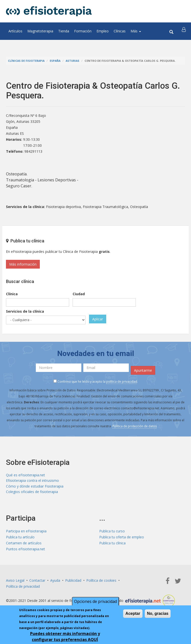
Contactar (37, 582)
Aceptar (133, 613)
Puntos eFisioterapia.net (25, 550)
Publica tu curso (112, 533)
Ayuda (55, 582)
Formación (83, 31)
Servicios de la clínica (25, 311)
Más (136, 31)
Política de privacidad (23, 588)
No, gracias (158, 613)
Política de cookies (101, 582)
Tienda (64, 31)
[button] (184, 31)
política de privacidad (122, 382)
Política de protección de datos (135, 426)
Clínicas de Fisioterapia (27, 61)
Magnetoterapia (40, 31)
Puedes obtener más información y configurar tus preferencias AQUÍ (65, 637)
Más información (23, 264)
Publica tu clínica (112, 544)
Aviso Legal (15, 582)
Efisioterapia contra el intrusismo (32, 481)
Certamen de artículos (24, 544)
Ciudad (79, 294)
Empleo (103, 31)
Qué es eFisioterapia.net (25, 475)
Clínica (12, 294)
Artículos (15, 31)
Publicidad (73, 582)
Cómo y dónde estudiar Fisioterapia (35, 487)
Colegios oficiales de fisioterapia (32, 493)
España (57, 61)
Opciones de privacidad (95, 601)
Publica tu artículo (20, 538)
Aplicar (98, 319)
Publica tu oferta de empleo (122, 538)
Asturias (75, 61)
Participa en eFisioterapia (26, 533)
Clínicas (120, 31)
